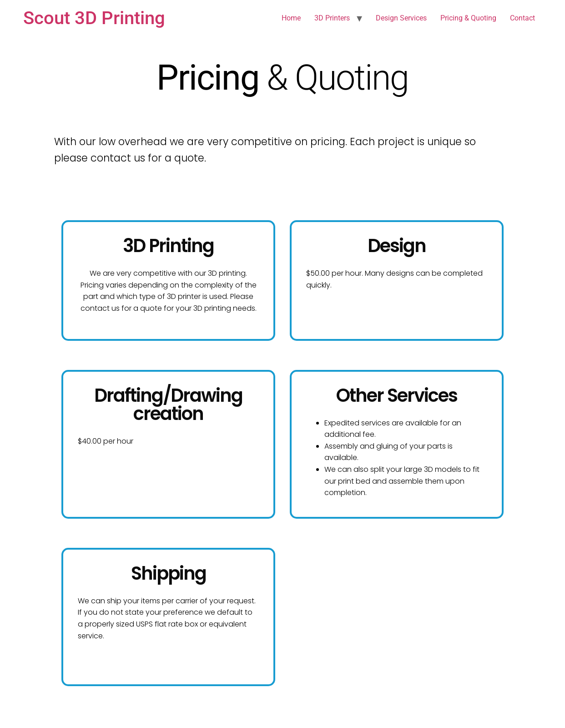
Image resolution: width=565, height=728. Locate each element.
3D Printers (332, 18)
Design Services (401, 18)
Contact (522, 18)
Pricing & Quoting (468, 18)
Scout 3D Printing (94, 18)
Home (291, 18)
